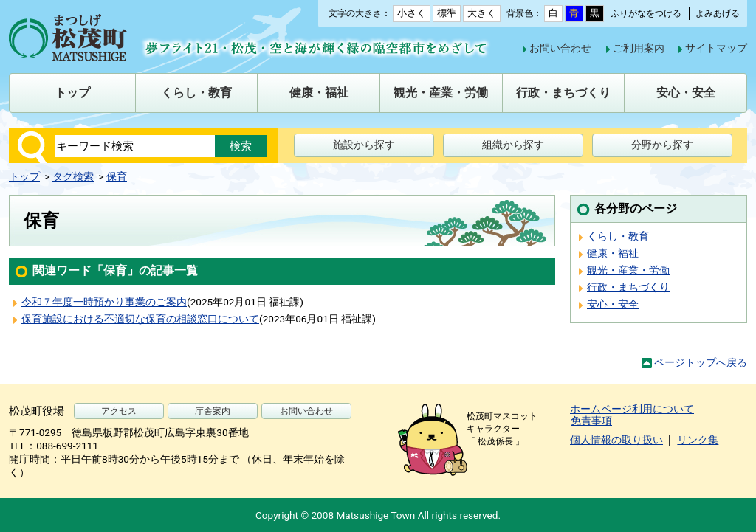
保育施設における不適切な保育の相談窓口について (140, 319)
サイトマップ (716, 48)
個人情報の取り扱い (616, 440)
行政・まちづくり (628, 287)
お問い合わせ (560, 48)
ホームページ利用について (632, 409)
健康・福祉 (613, 253)
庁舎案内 (213, 411)
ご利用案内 (639, 48)
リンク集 (698, 440)
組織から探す (513, 145)
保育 (117, 176)
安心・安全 (613, 304)
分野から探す (662, 145)
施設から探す (364, 145)
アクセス (119, 411)
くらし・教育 (618, 236)
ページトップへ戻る (701, 362)
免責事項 (591, 421)
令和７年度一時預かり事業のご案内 (104, 302)
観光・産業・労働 (628, 270)
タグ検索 (73, 176)
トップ (24, 176)
